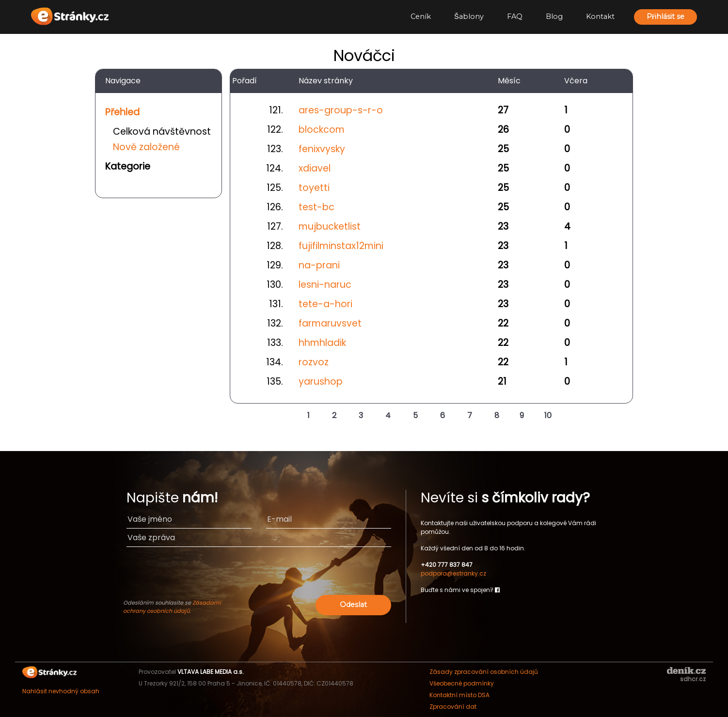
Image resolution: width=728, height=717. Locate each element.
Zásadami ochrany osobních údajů (172, 607)
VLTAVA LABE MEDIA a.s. (211, 672)
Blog (554, 16)
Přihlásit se (665, 16)
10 (548, 415)
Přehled (122, 112)
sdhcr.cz (693, 679)
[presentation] (317, 574)
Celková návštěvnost (162, 132)
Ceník (421, 16)
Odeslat (353, 605)
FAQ (515, 16)
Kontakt (600, 16)
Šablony (469, 16)
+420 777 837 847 (447, 565)
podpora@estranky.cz (453, 573)
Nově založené (146, 147)
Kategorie (128, 166)
